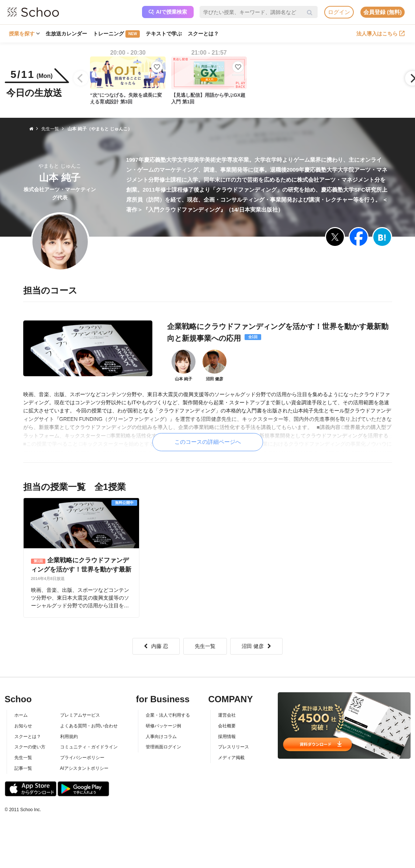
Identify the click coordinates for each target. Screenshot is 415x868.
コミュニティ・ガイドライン (89, 747)
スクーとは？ (203, 34)
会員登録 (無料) (383, 12)
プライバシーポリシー (82, 758)
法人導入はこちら (381, 34)
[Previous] (81, 78)
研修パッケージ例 (163, 726)
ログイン (339, 12)
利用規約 (69, 737)
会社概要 (227, 726)
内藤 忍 (156, 646)
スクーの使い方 (30, 747)
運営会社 (227, 715)
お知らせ (23, 726)
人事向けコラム (161, 737)
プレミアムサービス (80, 715)
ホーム (21, 715)
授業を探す (24, 34)
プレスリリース (234, 747)
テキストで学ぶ (164, 34)
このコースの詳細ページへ (208, 442)
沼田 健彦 (256, 646)
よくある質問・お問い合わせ (89, 726)
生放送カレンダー (66, 34)
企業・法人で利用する (168, 715)
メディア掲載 (231, 758)
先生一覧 (205, 646)
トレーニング (116, 34)
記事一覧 (23, 768)
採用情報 (227, 737)
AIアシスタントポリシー (84, 768)
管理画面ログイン (163, 747)
